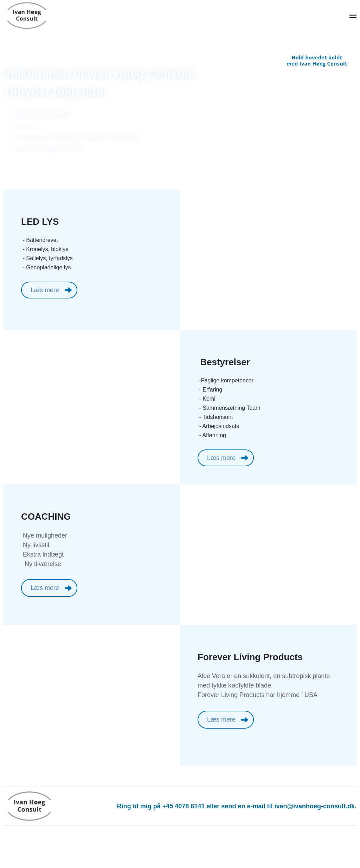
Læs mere (45, 290)
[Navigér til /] (35, 16)
